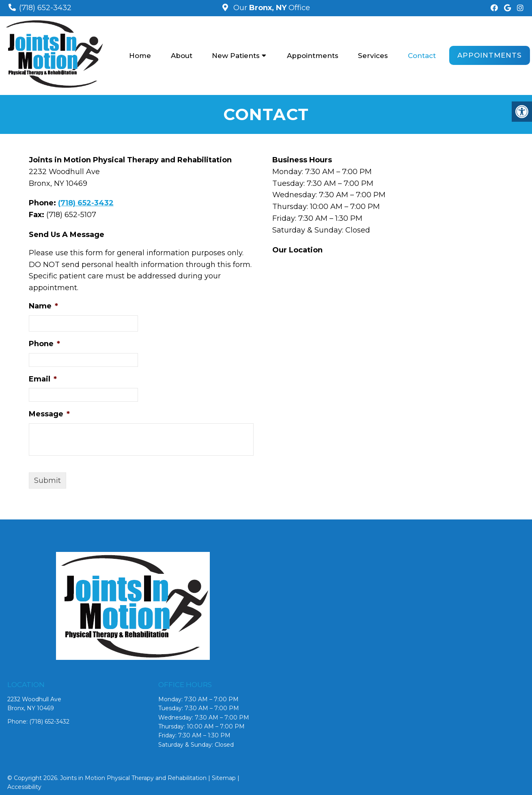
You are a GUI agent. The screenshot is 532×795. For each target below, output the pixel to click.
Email (43, 379)
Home (140, 56)
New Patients (236, 56)
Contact (422, 56)
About (182, 56)
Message (49, 414)
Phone (44, 344)
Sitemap (224, 778)
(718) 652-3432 (45, 8)
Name (43, 306)
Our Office (271, 8)
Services (373, 56)
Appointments (313, 56)
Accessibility (24, 787)
